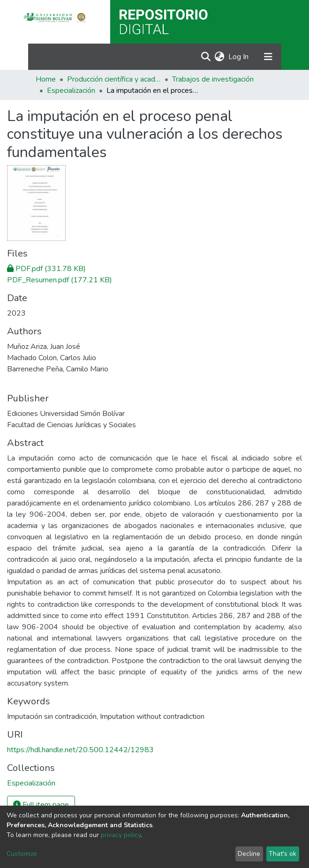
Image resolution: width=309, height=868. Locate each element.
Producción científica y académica (114, 79)
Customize (22, 854)
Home (46, 79)
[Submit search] (206, 57)
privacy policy (121, 835)
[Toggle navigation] (268, 57)
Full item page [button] (41, 805)
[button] (220, 57)
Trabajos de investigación (213, 79)
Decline (249, 854)
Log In (239, 57)
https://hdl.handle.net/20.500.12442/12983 (80, 750)
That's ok (283, 854)
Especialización (71, 91)
